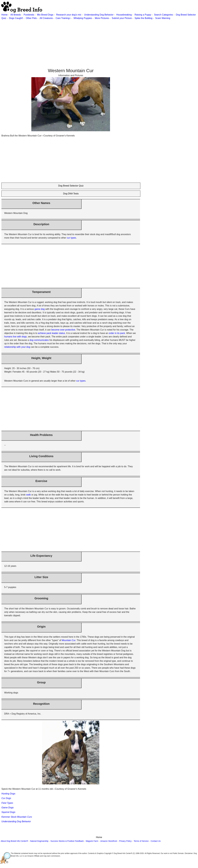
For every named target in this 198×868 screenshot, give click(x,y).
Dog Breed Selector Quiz (71, 186)
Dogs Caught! (16, 18)
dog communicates (39, 340)
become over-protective (63, 330)
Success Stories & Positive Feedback (67, 841)
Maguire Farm (92, 841)
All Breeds (16, 15)
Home (5, 15)
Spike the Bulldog (144, 18)
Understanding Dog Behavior (99, 15)
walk (28, 495)
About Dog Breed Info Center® (14, 841)
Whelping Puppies (83, 18)
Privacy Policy (125, 841)
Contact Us (156, 841)
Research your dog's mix (69, 15)
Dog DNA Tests (71, 194)
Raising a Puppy (143, 15)
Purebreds (29, 15)
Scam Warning (163, 18)
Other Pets (31, 18)
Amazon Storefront (109, 841)
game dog (40, 309)
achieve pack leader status (51, 333)
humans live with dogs (15, 337)
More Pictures (102, 18)
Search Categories (164, 15)
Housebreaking (124, 15)
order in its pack (117, 333)
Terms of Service (141, 841)
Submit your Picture (122, 18)
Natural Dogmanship (39, 841)
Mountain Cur (69, 640)
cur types (71, 238)
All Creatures (46, 18)
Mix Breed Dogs (45, 15)
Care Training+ (63, 18)
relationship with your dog (17, 347)
